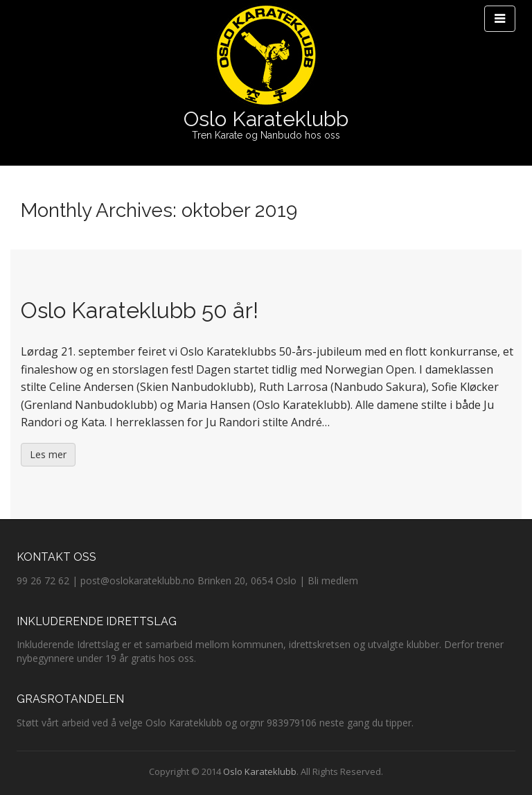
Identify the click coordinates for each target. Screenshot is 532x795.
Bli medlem (333, 580)
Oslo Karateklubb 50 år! (140, 310)
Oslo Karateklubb (266, 119)
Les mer (48, 454)
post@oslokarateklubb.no (138, 580)
